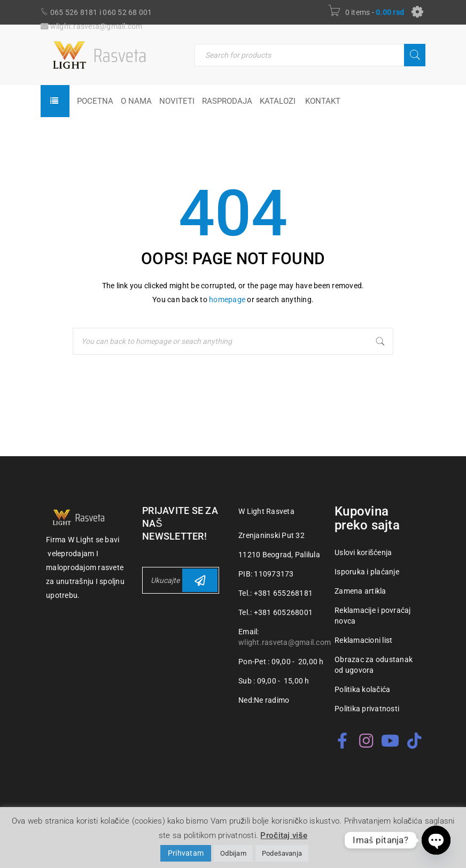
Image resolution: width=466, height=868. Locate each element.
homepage (227, 299)
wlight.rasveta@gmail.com (285, 642)
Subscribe (200, 581)
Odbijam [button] (233, 853)
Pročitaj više (284, 835)
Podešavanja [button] (282, 853)
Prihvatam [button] (186, 853)
